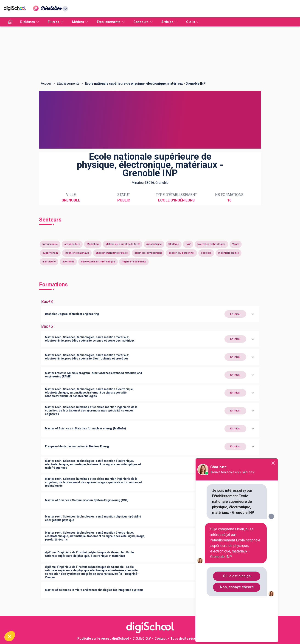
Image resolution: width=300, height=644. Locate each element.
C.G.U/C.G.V (142, 638)
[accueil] (10, 22)
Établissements (68, 83)
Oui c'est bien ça (237, 576)
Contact (161, 638)
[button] (150, 314)
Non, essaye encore (237, 587)
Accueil (46, 83)
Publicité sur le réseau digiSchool (103, 638)
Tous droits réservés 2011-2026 (195, 638)
